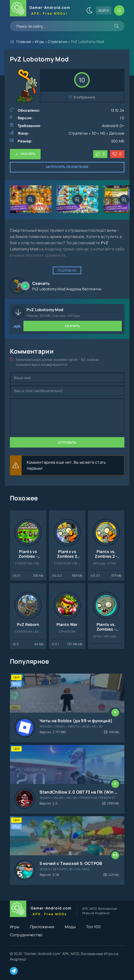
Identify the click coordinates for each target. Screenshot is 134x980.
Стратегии (58, 42)
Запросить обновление (67, 167)
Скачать (28, 154)
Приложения (42, 927)
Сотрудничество (26, 935)
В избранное (84, 97)
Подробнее (67, 270)
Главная (24, 42)
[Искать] (117, 26)
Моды (70, 927)
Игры (39, 42)
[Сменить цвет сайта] (90, 10)
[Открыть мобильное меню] (119, 10)
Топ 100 (93, 927)
